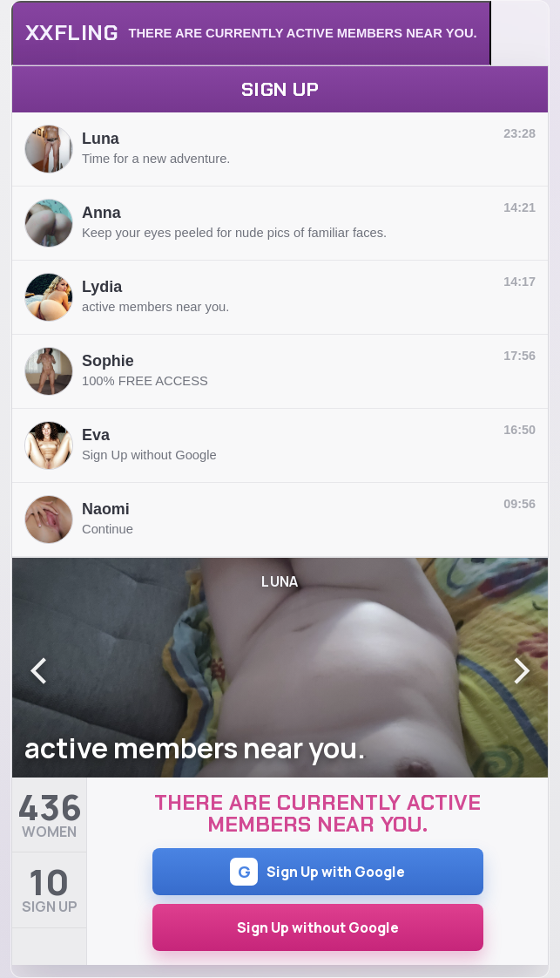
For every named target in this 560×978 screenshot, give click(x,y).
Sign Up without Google (318, 927)
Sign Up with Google (317, 872)
